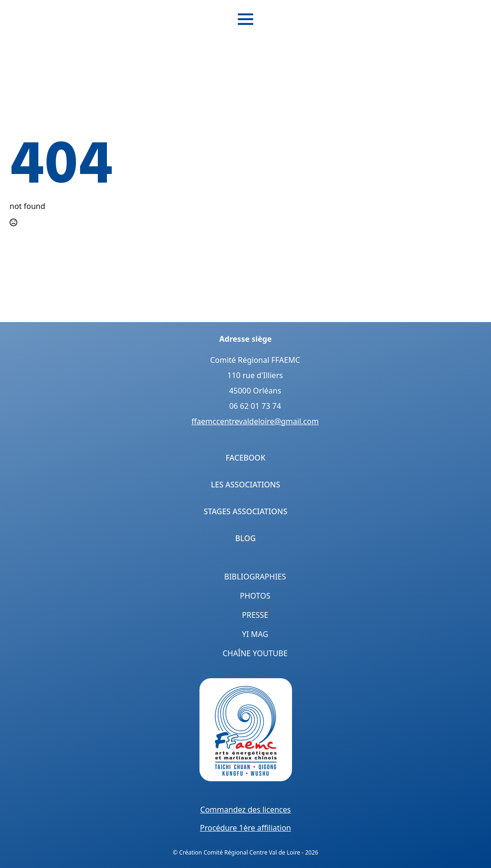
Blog (246, 538)
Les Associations (246, 485)
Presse (255, 615)
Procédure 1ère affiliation (245, 828)
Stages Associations (246, 511)
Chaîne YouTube (255, 653)
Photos (255, 596)
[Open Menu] (245, 19)
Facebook (245, 458)
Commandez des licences (246, 810)
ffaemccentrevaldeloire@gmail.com (255, 421)
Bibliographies (255, 577)
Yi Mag (255, 634)
